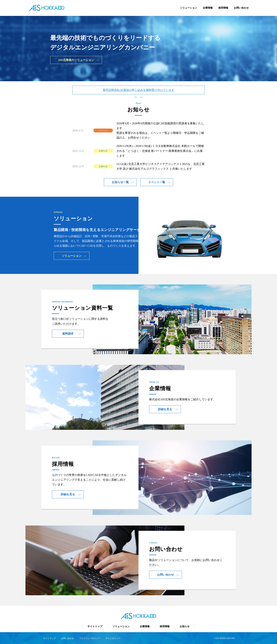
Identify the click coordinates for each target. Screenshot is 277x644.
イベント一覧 (159, 182)
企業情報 (208, 8)
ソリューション (188, 8)
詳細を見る (168, 409)
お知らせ (185, 626)
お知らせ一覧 (123, 182)
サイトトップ (95, 626)
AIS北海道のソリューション (79, 60)
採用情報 (223, 8)
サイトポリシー (113, 638)
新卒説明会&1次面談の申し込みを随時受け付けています (138, 90)
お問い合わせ (241, 8)
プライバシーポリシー (90, 638)
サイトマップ (49, 638)
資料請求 (71, 334)
